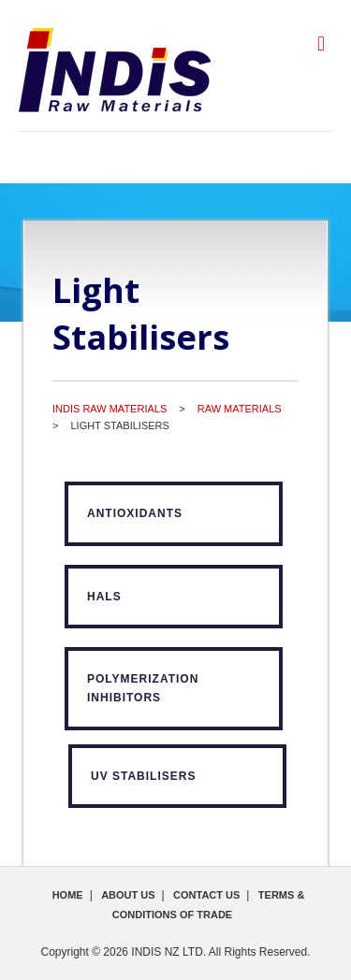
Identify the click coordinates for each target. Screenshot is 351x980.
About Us (128, 895)
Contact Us (206, 895)
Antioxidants (135, 513)
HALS (104, 597)
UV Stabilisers (143, 776)
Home (68, 895)
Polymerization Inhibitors (143, 688)
